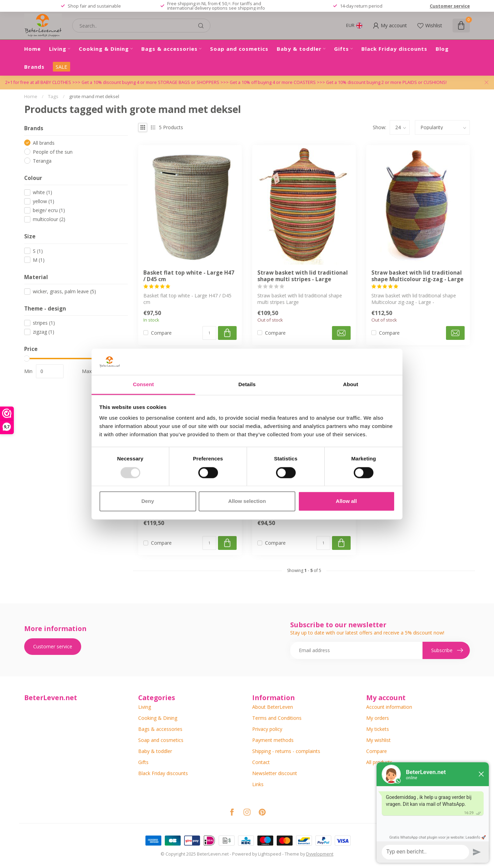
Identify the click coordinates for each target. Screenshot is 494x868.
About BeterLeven (273, 707)
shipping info (251, 8)
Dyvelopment (320, 854)
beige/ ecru (49, 210)
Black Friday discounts (394, 49)
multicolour (49, 219)
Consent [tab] (144, 385)
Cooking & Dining (104, 49)
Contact (261, 762)
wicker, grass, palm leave (64, 291)
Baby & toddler (299, 49)
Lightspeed (270, 854)
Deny (148, 501)
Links (258, 784)
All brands (44, 143)
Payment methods (273, 740)
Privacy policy (267, 729)
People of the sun (53, 152)
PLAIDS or (413, 82)
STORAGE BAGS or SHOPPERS (189, 82)
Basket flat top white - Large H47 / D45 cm (189, 276)
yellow (44, 201)
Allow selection (247, 501)
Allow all (346, 501)
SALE (61, 67)
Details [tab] (247, 385)
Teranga (42, 161)
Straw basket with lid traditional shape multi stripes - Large (303, 276)
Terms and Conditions (277, 718)
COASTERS (305, 82)
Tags (53, 96)
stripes (44, 323)
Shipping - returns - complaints (286, 751)
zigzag (44, 332)
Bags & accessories (169, 49)
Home (32, 49)
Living (58, 49)
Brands (34, 67)
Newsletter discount (275, 773)
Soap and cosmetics (239, 49)
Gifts (341, 49)
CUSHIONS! (435, 82)
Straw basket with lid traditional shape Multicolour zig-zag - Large (417, 276)
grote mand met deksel (94, 96)
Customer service (450, 6)
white (42, 192)
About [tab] (351, 385)
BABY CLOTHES (56, 82)
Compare (161, 333)
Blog (442, 49)
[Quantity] (209, 333)
